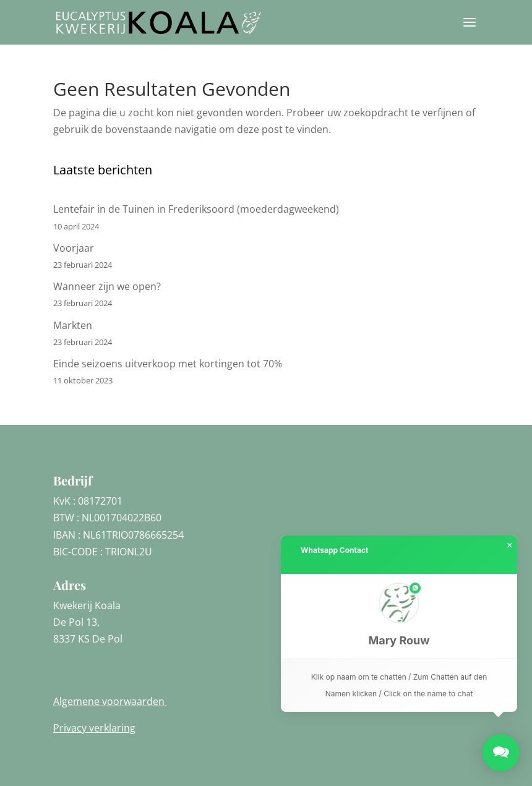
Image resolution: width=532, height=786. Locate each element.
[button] (399, 616)
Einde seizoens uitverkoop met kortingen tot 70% (168, 364)
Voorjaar (74, 248)
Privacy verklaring (94, 728)
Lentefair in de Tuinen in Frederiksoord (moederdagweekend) (196, 209)
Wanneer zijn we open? (107, 286)
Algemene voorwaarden (110, 701)
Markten (73, 325)
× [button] (510, 545)
